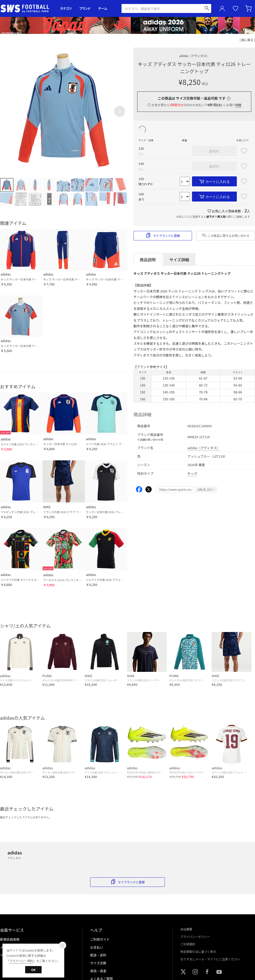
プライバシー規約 (21, 961)
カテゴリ (66, 8)
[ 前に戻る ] (248, 40)
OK (33, 970)
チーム (103, 8)
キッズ (192, 473)
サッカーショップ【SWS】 (27, 9)
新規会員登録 (10, 939)
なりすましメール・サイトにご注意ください (210, 959)
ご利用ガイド (100, 939)
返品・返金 (98, 971)
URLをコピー (206, 489)
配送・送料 (98, 955)
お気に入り (236, 9)
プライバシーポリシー (195, 937)
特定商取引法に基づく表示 (198, 951)
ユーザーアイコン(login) (222, 8)
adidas (194, 56)
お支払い (97, 947)
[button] (120, 111)
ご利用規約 (188, 944)
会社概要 (186, 929)
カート (249, 8)
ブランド (85, 8)
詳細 (238, 105)
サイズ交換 (98, 963)
